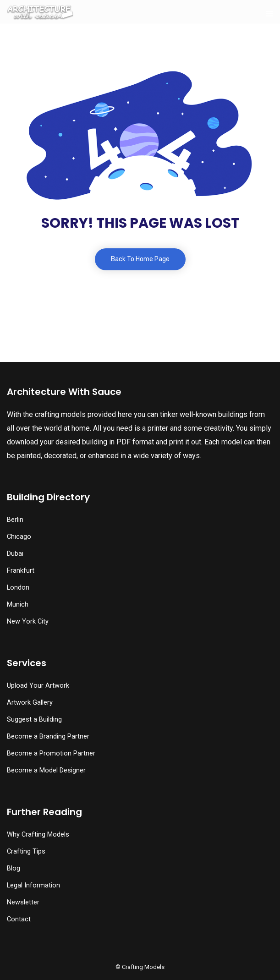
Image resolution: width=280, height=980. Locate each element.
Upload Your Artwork (38, 686)
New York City (28, 621)
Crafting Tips (26, 851)
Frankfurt (21, 571)
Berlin (15, 520)
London (18, 588)
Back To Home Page (140, 259)
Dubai (15, 554)
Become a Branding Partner (48, 736)
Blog (14, 868)
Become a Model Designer (46, 770)
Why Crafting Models (38, 835)
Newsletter (23, 902)
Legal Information (33, 885)
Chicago (19, 537)
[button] (28, 955)
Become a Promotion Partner (51, 753)
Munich (18, 605)
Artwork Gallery (30, 703)
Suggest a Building (34, 720)
